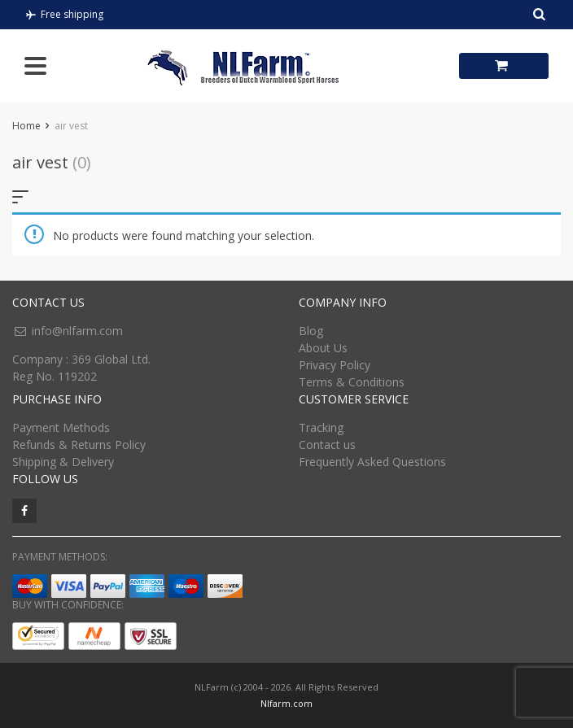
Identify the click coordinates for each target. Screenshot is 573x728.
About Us (323, 348)
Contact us (327, 445)
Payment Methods (61, 427)
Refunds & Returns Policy (79, 445)
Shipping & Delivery (63, 462)
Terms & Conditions (352, 382)
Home (26, 126)
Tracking (321, 427)
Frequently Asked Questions (372, 462)
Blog (311, 331)
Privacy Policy (335, 365)
